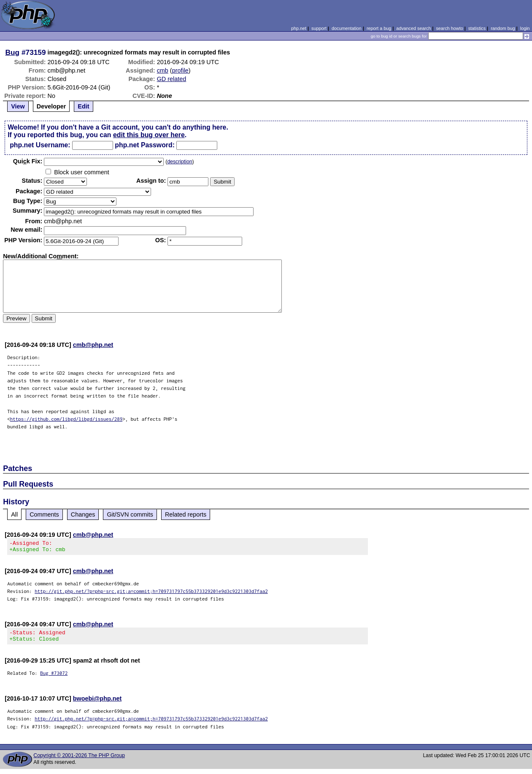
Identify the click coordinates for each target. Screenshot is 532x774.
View (18, 106)
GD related (172, 79)
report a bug (379, 28)
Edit (83, 106)
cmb (163, 70)
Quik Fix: (28, 161)
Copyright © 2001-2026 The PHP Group (79, 760)
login (525, 28)
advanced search (413, 28)
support (319, 28)
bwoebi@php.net (97, 704)
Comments (44, 514)
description (180, 162)
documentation (347, 28)
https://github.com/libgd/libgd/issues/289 (66, 419)
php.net (299, 28)
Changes (83, 514)
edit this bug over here (149, 135)
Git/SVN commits (130, 514)
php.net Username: (40, 145)
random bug (503, 28)
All (14, 514)
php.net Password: (145, 145)
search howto (449, 28)
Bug (13, 52)
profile (180, 70)
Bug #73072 (54, 678)
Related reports (186, 514)
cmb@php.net (93, 345)
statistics (477, 28)
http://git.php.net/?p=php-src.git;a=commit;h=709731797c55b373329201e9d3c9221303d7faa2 (151, 594)
